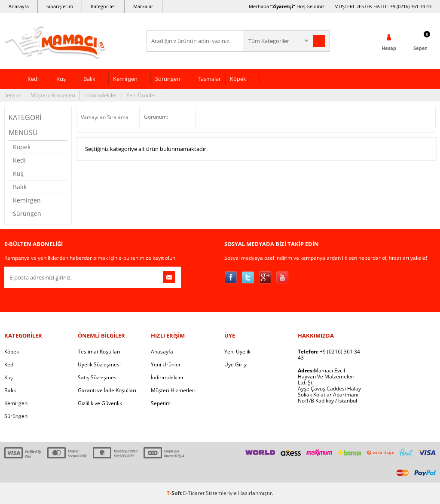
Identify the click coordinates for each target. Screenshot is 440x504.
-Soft (175, 493)
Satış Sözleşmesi (98, 377)
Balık (89, 79)
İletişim (13, 95)
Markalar (143, 6)
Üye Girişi (236, 364)
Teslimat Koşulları (99, 352)
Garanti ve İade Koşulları (107, 390)
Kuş (61, 79)
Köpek (238, 79)
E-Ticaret (194, 493)
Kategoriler (103, 6)
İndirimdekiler (101, 95)
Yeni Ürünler (141, 95)
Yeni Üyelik (237, 352)
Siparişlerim (60, 6)
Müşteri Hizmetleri (53, 95)
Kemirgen (125, 79)
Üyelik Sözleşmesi (99, 364)
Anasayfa (19, 6)
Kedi (33, 79)
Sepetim (161, 403)
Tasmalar (209, 79)
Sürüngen (168, 79)
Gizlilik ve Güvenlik (100, 403)
